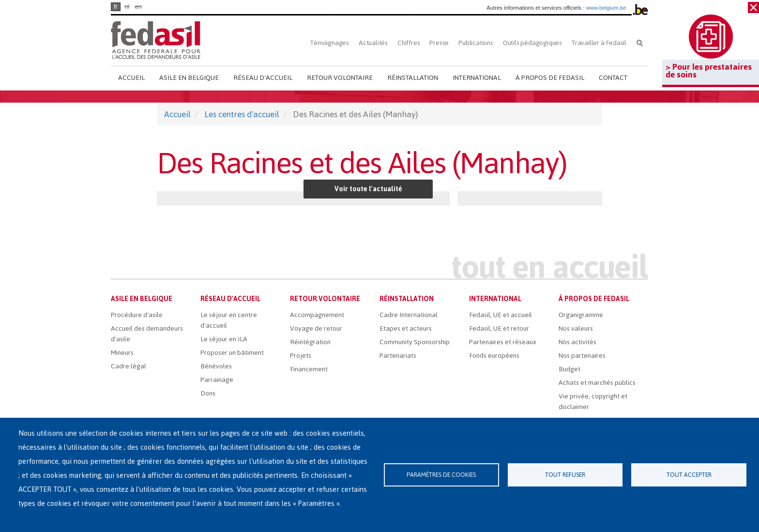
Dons (208, 393)
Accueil (131, 78)
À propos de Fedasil (550, 78)
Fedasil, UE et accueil (501, 315)
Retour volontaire (340, 78)
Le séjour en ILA (224, 339)
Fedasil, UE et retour (499, 328)
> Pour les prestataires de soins (709, 71)
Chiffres (409, 43)
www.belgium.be (606, 8)
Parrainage (217, 380)
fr (116, 7)
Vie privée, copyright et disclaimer (593, 402)
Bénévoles (216, 366)
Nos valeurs (576, 328)
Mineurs (122, 353)
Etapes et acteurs (406, 328)
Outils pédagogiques (532, 43)
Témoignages (330, 43)
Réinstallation (413, 78)
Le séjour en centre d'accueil (229, 320)
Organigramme (581, 315)
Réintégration (310, 342)
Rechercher (640, 43)
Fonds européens (494, 356)
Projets (301, 356)
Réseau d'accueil (263, 78)
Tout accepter (689, 475)
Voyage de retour (316, 328)
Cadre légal (129, 366)
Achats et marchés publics (597, 383)
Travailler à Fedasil (599, 43)
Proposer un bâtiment (232, 353)
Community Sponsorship (415, 342)
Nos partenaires (582, 356)
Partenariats (398, 356)
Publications (476, 43)
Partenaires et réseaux (503, 342)
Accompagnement (317, 315)
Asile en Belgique (189, 78)
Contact (613, 78)
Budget (569, 369)
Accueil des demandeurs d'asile (147, 334)
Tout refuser (565, 475)
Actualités (373, 43)
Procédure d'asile (137, 315)
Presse (439, 43)
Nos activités (577, 342)
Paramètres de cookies (441, 475)
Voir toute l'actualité (368, 189)
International (477, 78)
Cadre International (409, 315)
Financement (309, 369)
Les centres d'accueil (242, 114)
